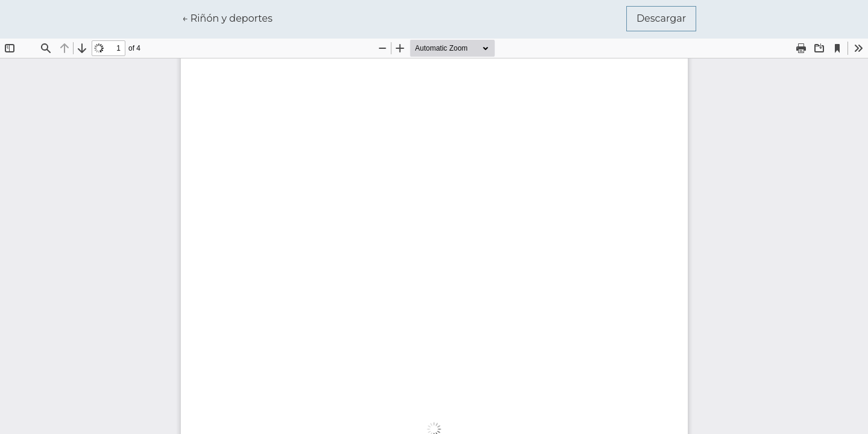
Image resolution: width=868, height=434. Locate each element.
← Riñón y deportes (232, 17)
